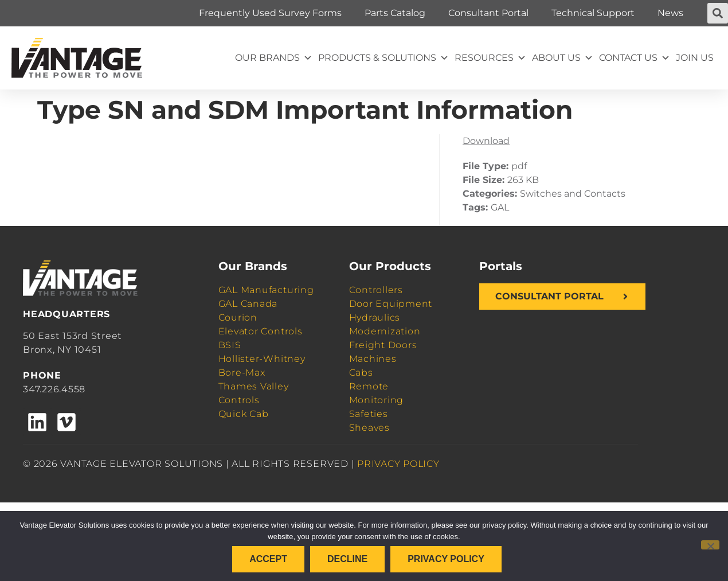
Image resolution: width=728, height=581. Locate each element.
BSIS (230, 345)
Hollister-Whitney (262, 359)
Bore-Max (242, 373)
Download (486, 141)
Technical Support (593, 13)
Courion (238, 317)
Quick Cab (244, 414)
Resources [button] (490, 58)
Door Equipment (391, 304)
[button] (718, 13)
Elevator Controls (261, 331)
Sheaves (369, 428)
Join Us (695, 58)
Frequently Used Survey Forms (270, 13)
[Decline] (710, 545)
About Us (563, 58)
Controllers (376, 290)
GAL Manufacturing (266, 290)
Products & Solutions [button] (383, 58)
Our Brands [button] (274, 58)
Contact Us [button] (635, 58)
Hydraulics (375, 317)
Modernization (385, 331)
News (670, 13)
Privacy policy (446, 559)
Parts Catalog (395, 13)
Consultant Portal (488, 13)
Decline (347, 559)
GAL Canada (248, 304)
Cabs (361, 373)
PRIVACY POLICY (398, 464)
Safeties (369, 414)
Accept (268, 559)
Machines (373, 359)
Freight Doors (383, 345)
